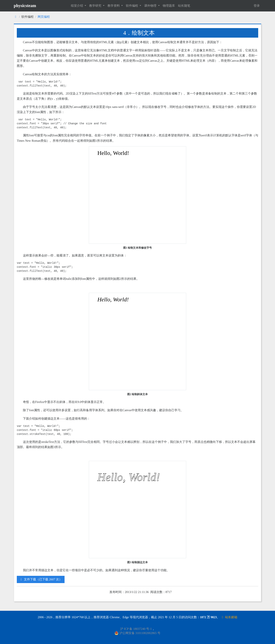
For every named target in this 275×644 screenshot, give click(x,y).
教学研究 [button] (96, 6)
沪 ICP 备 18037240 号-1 (136, 629)
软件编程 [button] (132, 6)
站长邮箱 (229, 617)
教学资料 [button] (114, 6)
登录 (257, 6)
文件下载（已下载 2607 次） (41, 579)
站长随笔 (184, 6)
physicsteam (25, 6)
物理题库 (169, 6)
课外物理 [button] (151, 6)
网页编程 (44, 17)
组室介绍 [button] (77, 6)
